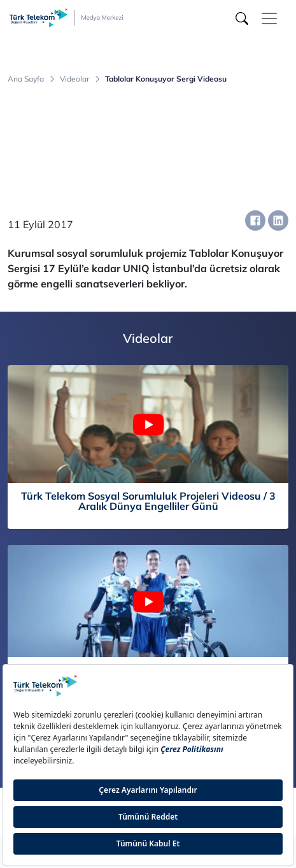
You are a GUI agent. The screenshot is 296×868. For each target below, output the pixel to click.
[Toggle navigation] (269, 18)
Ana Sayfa (26, 79)
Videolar (74, 79)
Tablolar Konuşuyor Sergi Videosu (166, 79)
